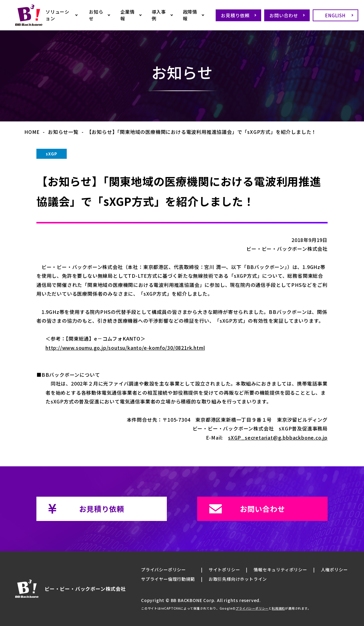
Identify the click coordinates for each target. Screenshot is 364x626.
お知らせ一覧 (63, 132)
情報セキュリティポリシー (280, 570)
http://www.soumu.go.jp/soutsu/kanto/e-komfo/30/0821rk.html (125, 348)
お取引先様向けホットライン (238, 579)
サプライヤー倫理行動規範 (168, 579)
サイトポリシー (224, 570)
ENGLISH (335, 15)
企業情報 (128, 15)
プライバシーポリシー (163, 570)
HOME (32, 132)
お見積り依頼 (235, 15)
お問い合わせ (284, 15)
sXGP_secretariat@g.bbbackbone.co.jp (278, 437)
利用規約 (278, 608)
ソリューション (57, 15)
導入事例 (159, 15)
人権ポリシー (334, 570)
